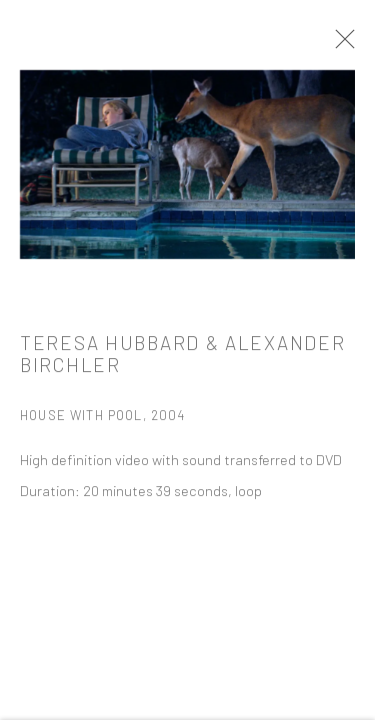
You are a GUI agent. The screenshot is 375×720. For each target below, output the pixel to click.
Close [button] (342, 45)
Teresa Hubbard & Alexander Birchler (182, 358)
